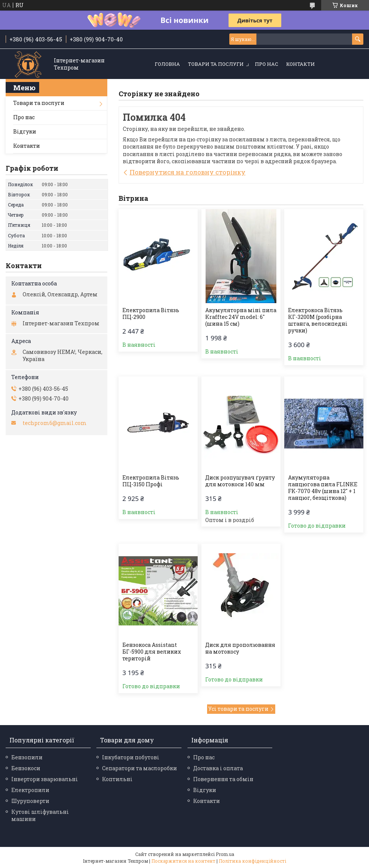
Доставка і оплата (218, 768)
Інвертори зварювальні (45, 779)
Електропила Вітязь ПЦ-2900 (151, 314)
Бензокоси (26, 768)
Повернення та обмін (223, 779)
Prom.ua (225, 854)
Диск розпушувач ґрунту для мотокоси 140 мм (240, 481)
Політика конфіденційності (252, 861)
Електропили (30, 790)
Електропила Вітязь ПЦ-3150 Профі (151, 481)
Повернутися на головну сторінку (188, 172)
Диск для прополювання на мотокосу (240, 648)
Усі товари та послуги (238, 709)
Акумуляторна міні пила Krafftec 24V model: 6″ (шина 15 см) (241, 317)
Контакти (300, 64)
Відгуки (25, 131)
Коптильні (117, 779)
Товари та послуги (216, 64)
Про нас (267, 64)
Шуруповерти (30, 801)
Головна (167, 64)
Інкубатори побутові (131, 757)
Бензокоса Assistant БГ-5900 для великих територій (152, 652)
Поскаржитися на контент (183, 861)
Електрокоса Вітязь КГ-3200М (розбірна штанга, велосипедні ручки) (318, 320)
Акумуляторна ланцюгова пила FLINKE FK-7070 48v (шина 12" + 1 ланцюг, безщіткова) (323, 488)
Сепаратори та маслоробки (140, 768)
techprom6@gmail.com (55, 423)
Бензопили (27, 757)
